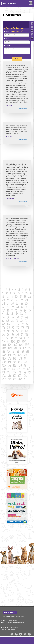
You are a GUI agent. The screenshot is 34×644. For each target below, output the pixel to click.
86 (8, 335)
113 (29, 349)
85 (4, 335)
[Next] (25, 380)
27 (17, 300)
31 (8, 304)
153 (9, 376)
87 (13, 335)
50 (8, 314)
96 (25, 338)
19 (12, 297)
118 (23, 352)
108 (4, 349)
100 (13, 342)
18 (8, 297)
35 (26, 304)
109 (10, 349)
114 (4, 352)
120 (4, 356)
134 (25, 362)
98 (4, 342)
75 (13, 328)
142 (14, 369)
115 (8, 352)
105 (15, 345)
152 (4, 376)
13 (19, 294)
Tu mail (7, 39)
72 (27, 325)
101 (19, 342)
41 (26, 307)
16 (31, 294)
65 (21, 321)
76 (18, 328)
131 (9, 362)
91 (3, 338)
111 (20, 349)
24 (3, 300)
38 (13, 307)
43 (8, 311)
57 (13, 318)
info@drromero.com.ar (12, 627)
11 (11, 294)
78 (28, 328)
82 (17, 331)
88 (18, 335)
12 (15, 294)
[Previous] (3, 290)
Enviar (17, 59)
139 (25, 366)
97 (29, 338)
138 (20, 366)
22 (25, 297)
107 (27, 345)
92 (7, 338)
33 (17, 304)
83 (22, 331)
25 (8, 300)
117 (18, 352)
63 (12, 321)
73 (4, 328)
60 (27, 318)
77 (23, 328)
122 (15, 356)
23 (30, 297)
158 (10, 380)
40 (22, 307)
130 (4, 362)
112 (24, 349)
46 (21, 311)
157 (4, 380)
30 (4, 304)
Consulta (7, 46)
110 (15, 349)
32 (13, 304)
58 (18, 318)
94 (16, 338)
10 (7, 294)
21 (21, 297)
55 (4, 318)
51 (13, 314)
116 (13, 352)
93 (12, 338)
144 (24, 369)
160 (20, 380)
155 (20, 376)
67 (4, 325)
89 (22, 335)
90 (27, 335)
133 (20, 362)
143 (19, 369)
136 (9, 366)
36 (4, 307)
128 (20, 359)
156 (25, 376)
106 (21, 345)
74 (8, 328)
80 (8, 331)
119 (28, 352)
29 (27, 300)
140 (4, 369)
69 (13, 325)
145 (29, 369)
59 (22, 318)
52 (17, 314)
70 (18, 325)
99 (8, 342)
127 (15, 359)
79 (4, 331)
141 (9, 369)
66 (26, 321)
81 (13, 331)
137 (15, 366)
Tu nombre (8, 32)
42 (3, 311)
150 (24, 373)
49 (3, 314)
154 (15, 376)
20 (16, 297)
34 (22, 304)
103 (4, 345)
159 (15, 380)
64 (17, 321)
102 (24, 342)
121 (9, 356)
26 (13, 300)
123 (20, 356)
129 (25, 359)
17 (3, 297)
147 (9, 373)
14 (23, 294)
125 (4, 359)
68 (8, 325)
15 (26, 294)
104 (10, 345)
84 (26, 331)
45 (16, 311)
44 (12, 311)
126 (9, 359)
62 (8, 321)
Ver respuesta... (24, 108)
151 (30, 373)
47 (25, 311)
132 (15, 362)
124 (25, 356)
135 (4, 366)
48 (30, 311)
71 (22, 325)
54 (26, 314)
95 (20, 338)
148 (14, 373)
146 (4, 373)
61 (3, 321)
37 (8, 307)
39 (18, 307)
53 (21, 314)
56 (8, 318)
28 (22, 300)
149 (19, 373)
